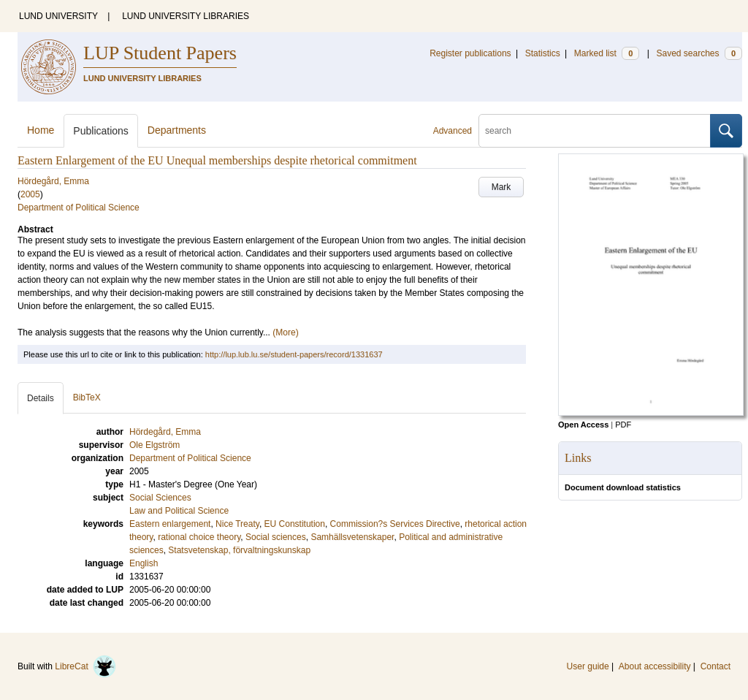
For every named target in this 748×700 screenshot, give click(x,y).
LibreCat (85, 666)
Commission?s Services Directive (395, 524)
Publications (101, 131)
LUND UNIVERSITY (58, 16)
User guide (588, 666)
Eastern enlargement (170, 524)
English (144, 563)
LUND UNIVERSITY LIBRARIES (186, 16)
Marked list (607, 53)
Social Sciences (160, 498)
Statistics (543, 53)
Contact (715, 666)
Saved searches (699, 53)
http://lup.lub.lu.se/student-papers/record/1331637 (294, 354)
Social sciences (276, 537)
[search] (595, 131)
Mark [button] (501, 187)
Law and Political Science (179, 511)
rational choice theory (199, 537)
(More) (285, 332)
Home (41, 130)
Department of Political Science (79, 208)
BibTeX (87, 397)
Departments (177, 130)
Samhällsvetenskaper (352, 537)
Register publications (470, 53)
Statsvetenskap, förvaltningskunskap (239, 550)
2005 (30, 194)
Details (41, 398)
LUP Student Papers (160, 53)
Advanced (453, 131)
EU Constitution (295, 524)
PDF (623, 425)
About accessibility (655, 666)
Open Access (583, 425)
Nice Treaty (237, 524)
